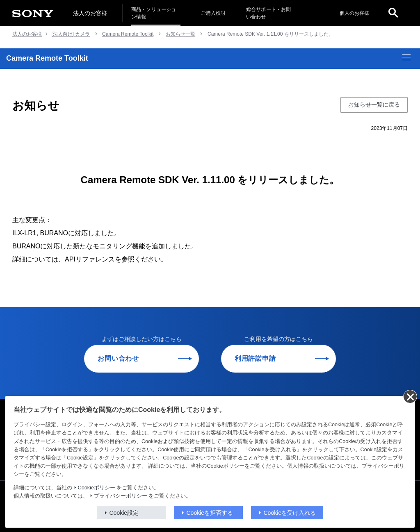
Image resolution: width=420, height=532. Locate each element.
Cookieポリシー (97, 488)
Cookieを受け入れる (290, 513)
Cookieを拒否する (210, 513)
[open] (393, 13)
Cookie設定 (124, 513)
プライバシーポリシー (121, 496)
